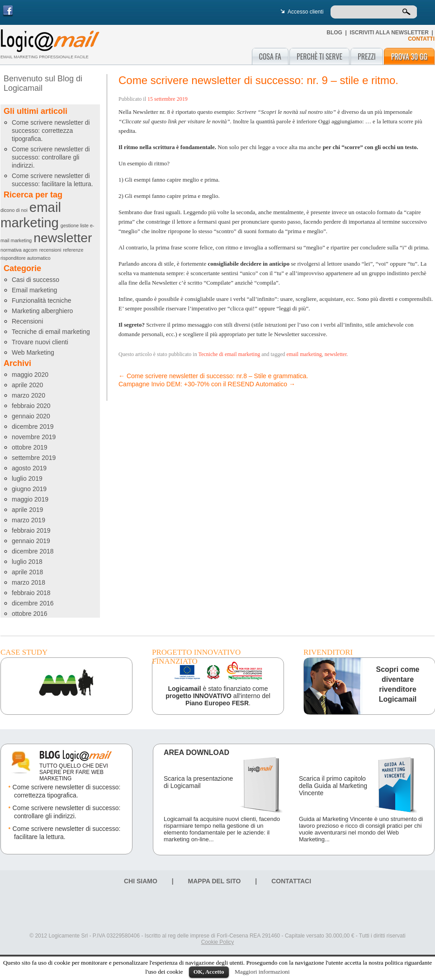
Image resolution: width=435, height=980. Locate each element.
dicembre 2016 (33, 603)
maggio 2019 (30, 499)
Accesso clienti (305, 12)
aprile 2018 (27, 572)
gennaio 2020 (31, 416)
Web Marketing (33, 352)
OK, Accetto (209, 972)
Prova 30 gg (409, 56)
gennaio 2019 (31, 541)
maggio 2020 (30, 375)
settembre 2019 (34, 458)
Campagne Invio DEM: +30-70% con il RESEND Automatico (207, 384)
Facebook (8, 11)
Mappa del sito (215, 881)
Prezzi (367, 56)
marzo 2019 (28, 520)
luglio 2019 (27, 478)
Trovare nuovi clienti (40, 342)
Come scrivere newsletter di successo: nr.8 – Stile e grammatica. (213, 376)
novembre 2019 (34, 437)
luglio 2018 (27, 562)
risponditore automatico (26, 258)
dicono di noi (14, 210)
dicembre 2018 (33, 551)
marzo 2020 (28, 395)
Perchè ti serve (319, 56)
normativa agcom (19, 250)
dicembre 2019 (33, 427)
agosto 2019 (29, 468)
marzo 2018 (28, 582)
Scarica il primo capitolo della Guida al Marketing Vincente (333, 786)
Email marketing (34, 290)
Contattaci (291, 881)
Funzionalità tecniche (42, 300)
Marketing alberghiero (42, 311)
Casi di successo (35, 280)
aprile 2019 (27, 510)
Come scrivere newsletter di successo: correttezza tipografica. (51, 131)
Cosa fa (270, 56)
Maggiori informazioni (262, 972)
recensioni (50, 250)
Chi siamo (141, 881)
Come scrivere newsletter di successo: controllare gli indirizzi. (51, 157)
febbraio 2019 (31, 530)
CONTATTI (421, 39)
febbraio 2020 (31, 406)
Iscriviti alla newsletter (389, 33)
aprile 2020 (27, 385)
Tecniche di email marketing (51, 332)
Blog (334, 33)
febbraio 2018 (31, 593)
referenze (73, 250)
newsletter (63, 238)
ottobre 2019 (30, 447)
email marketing (31, 215)
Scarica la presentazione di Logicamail (198, 782)
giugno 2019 (29, 489)
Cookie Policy (218, 942)
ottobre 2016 (30, 614)
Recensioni (27, 321)
